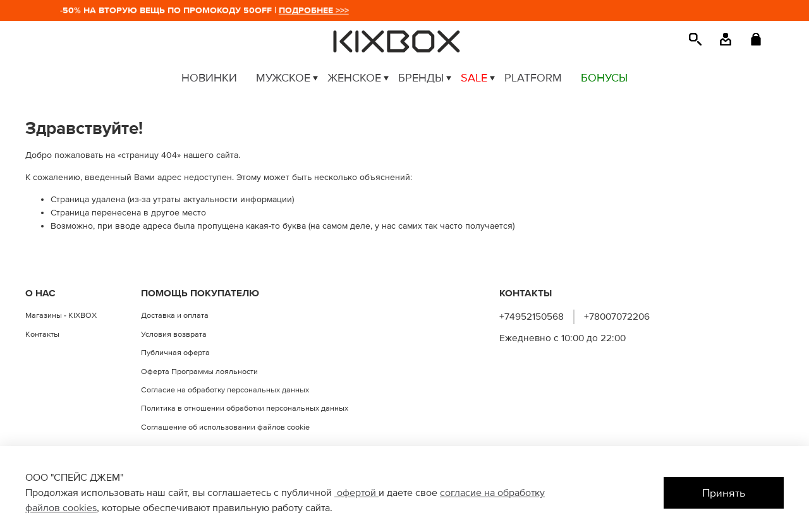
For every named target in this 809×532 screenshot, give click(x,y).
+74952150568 (532, 317)
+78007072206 (617, 317)
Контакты (42, 334)
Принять (724, 493)
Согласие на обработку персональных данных (225, 390)
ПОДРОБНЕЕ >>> (316, 10)
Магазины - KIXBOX (61, 315)
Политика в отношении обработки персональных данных (245, 408)
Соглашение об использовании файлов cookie (225, 427)
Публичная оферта (175, 353)
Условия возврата (174, 334)
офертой (356, 493)
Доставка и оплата (175, 315)
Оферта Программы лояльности (199, 372)
